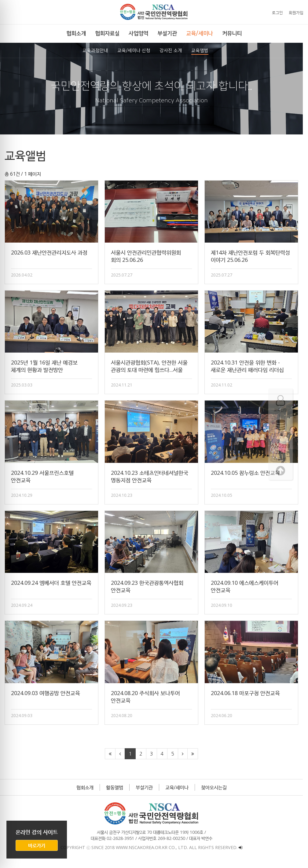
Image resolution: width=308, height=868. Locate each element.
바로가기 (37, 845)
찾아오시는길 (216, 793)
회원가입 (296, 13)
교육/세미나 (179, 793)
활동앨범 (117, 793)
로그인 (277, 13)
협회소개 (87, 793)
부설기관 (147, 793)
